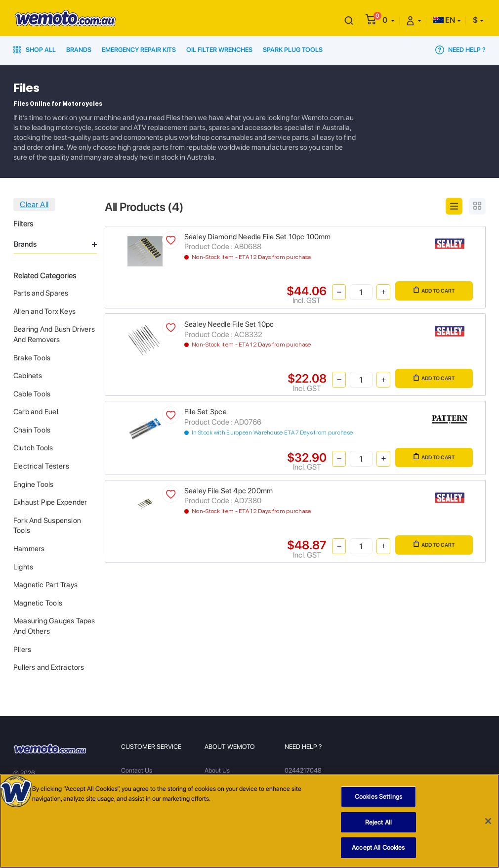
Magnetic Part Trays (45, 585)
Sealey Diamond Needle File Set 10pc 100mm (258, 237)
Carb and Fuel (36, 412)
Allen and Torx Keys (44, 311)
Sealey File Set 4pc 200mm (229, 491)
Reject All (378, 826)
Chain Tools (32, 430)
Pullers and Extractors (49, 667)
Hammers (29, 549)
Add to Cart (434, 290)
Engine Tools (34, 484)
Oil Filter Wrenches (219, 50)
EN (444, 20)
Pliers (22, 650)
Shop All (35, 50)
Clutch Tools (33, 448)
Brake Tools (32, 358)
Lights (23, 567)
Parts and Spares (41, 293)
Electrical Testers (41, 466)
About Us (217, 770)
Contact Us (137, 770)
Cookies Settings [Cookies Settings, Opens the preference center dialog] (378, 801)
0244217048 (303, 770)
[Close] (488, 825)
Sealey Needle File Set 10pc (229, 324)
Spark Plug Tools (293, 50)
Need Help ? (460, 50)
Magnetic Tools (38, 603)
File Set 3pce (206, 412)
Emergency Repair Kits (139, 50)
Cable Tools (32, 394)
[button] (389, 20)
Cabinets (28, 376)
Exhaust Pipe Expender (50, 502)
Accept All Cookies (378, 852)
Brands (79, 50)
